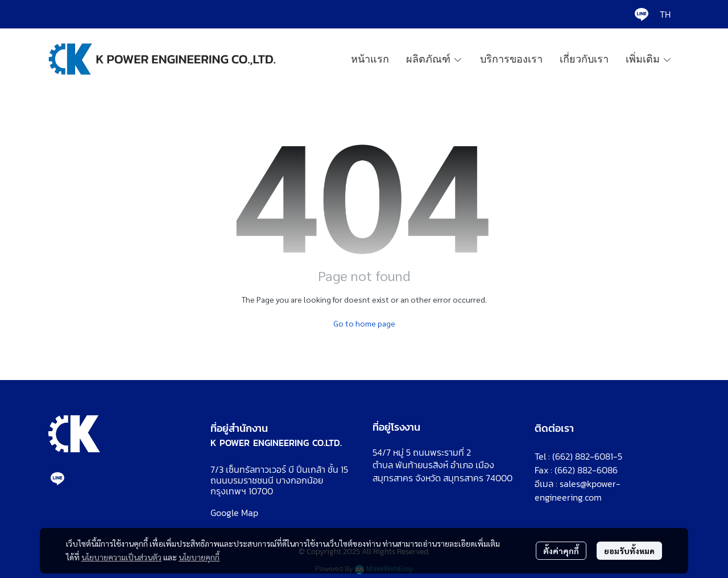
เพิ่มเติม (649, 59)
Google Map (234, 513)
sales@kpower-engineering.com (578, 490)
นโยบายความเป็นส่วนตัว (121, 557)
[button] (665, 14)
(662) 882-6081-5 (587, 456)
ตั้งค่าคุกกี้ (561, 551)
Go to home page (364, 323)
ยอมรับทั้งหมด (629, 551)
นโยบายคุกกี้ (199, 557)
